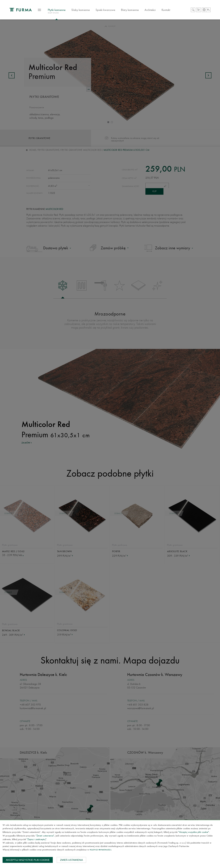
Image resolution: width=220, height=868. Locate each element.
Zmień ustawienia (71, 860)
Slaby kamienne (92, 11)
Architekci (161, 11)
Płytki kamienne (68, 13)
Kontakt (177, 11)
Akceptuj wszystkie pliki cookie (28, 860)
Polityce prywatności (100, 850)
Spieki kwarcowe (116, 11)
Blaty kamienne (141, 11)
